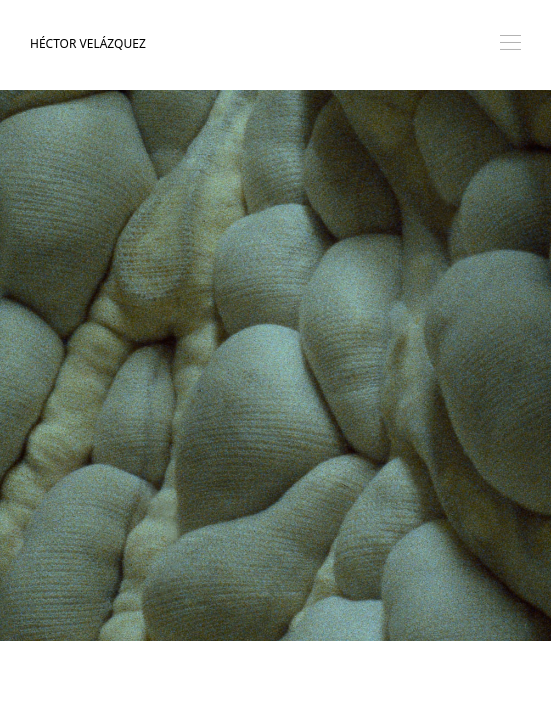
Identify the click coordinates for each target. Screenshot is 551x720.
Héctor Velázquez (88, 43)
